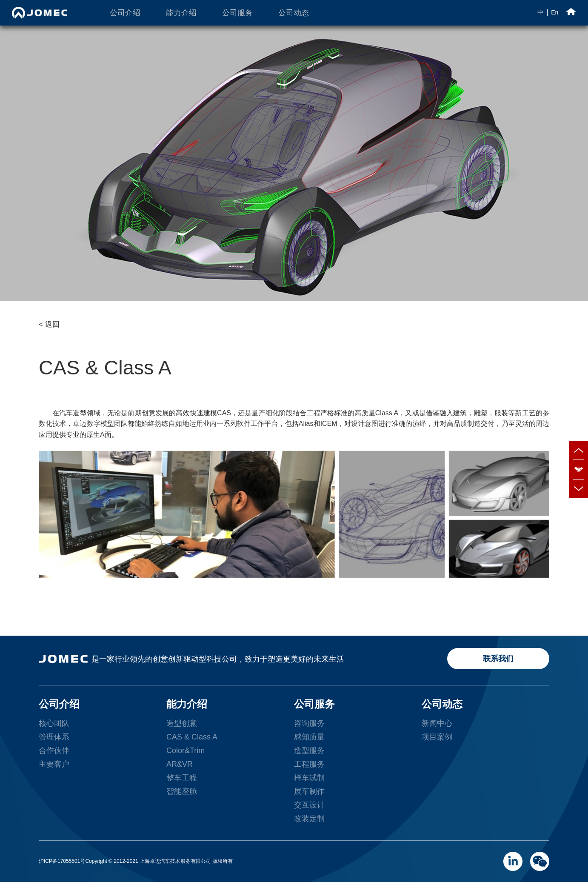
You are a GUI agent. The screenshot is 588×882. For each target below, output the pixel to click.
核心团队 (54, 723)
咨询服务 (309, 723)
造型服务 (309, 751)
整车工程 (182, 778)
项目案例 (437, 737)
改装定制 (309, 819)
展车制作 (309, 791)
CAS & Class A (192, 737)
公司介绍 (125, 13)
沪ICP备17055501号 (62, 861)
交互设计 (309, 805)
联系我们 (498, 659)
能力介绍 (181, 13)
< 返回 (49, 324)
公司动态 (294, 13)
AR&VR (180, 764)
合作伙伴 (54, 751)
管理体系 (54, 737)
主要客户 (54, 764)
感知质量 (309, 737)
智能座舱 (182, 791)
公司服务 (237, 13)
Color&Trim (186, 751)
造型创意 (182, 723)
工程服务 (309, 764)
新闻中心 (437, 723)
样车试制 (309, 778)
